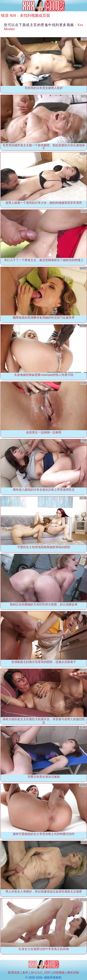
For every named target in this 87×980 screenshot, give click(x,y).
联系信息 (14, 972)
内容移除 (59, 972)
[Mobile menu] (4, 6)
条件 (25, 972)
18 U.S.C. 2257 (41, 972)
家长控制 (73, 972)
